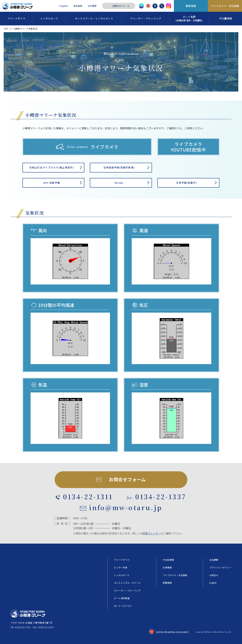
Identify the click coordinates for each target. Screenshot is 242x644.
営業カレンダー (152, 533)
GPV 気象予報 (52, 183)
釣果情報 (191, 6)
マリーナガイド (122, 560)
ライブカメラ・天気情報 (225, 6)
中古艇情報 (168, 560)
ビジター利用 (121, 567)
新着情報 (78, 6)
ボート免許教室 (122, 598)
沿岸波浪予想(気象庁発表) (119, 167)
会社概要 (92, 6)
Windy (119, 183)
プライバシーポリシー (220, 567)
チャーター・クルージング (127, 590)
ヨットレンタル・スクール (127, 583)
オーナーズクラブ (123, 606)
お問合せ (214, 575)
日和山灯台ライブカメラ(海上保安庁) (51, 167)
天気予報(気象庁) (186, 183)
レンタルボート (122, 575)
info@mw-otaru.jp (126, 508)
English (64, 6)
